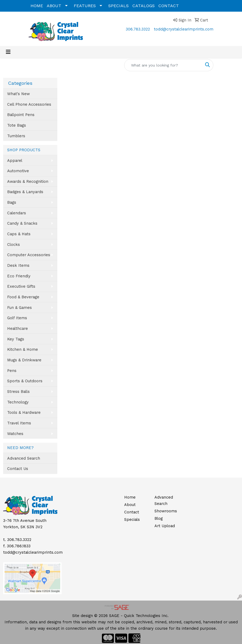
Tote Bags (17, 125)
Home (130, 497)
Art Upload (165, 526)
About (130, 505)
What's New (18, 94)
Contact (132, 512)
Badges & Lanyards (25, 192)
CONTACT (169, 6)
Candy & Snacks (22, 223)
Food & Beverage (23, 297)
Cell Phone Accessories (29, 104)
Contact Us (18, 469)
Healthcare (18, 328)
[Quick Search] (163, 65)
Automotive (18, 171)
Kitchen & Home (23, 349)
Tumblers (16, 136)
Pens (12, 371)
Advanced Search (24, 458)
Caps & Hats (19, 234)
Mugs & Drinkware (24, 360)
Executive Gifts (21, 286)
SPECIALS (118, 6)
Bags (12, 202)
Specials (132, 519)
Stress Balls (18, 392)
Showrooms (166, 511)
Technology (18, 402)
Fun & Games (20, 308)
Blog (159, 518)
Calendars (17, 213)
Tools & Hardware (24, 412)
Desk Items (18, 265)
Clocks (14, 245)
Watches (15, 434)
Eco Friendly (19, 276)
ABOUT (54, 6)
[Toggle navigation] (8, 52)
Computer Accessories (29, 255)
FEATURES (85, 6)
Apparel (15, 161)
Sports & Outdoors (25, 381)
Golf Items (17, 318)
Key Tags (16, 339)
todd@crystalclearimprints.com (184, 29)
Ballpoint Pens (21, 115)
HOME (37, 6)
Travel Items (19, 423)
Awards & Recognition (28, 181)
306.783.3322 (138, 29)
